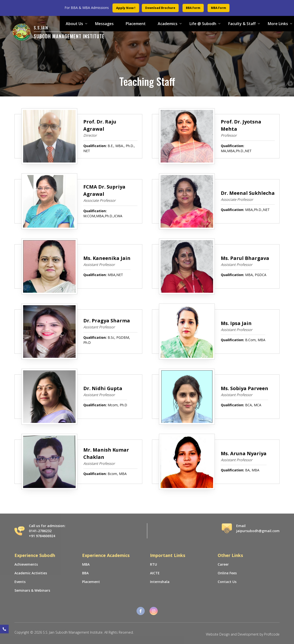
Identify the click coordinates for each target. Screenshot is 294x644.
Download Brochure (160, 8)
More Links (278, 24)
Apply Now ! (126, 8)
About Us (74, 24)
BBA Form (193, 8)
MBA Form (219, 8)
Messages (104, 24)
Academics (168, 24)
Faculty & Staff (242, 24)
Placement (136, 24)
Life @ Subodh (203, 24)
